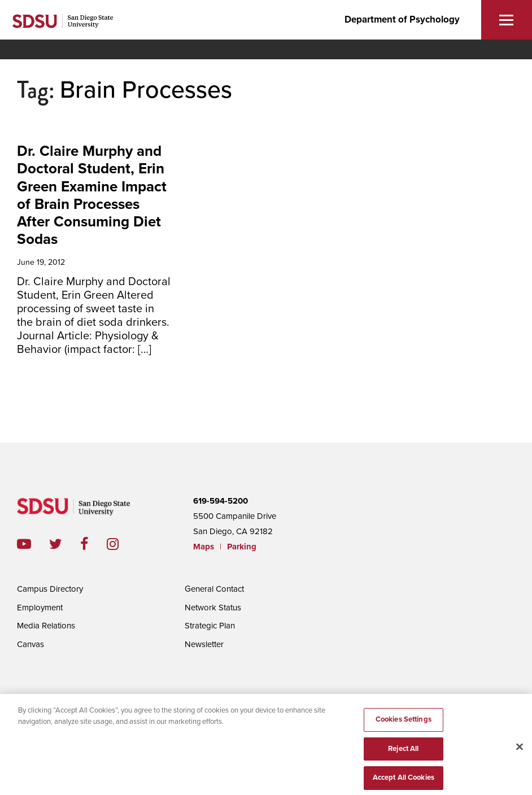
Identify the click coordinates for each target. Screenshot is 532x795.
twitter (65, 544)
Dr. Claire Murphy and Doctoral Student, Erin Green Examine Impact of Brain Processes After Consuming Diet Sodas (92, 195)
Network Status (213, 608)
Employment (40, 608)
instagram (122, 544)
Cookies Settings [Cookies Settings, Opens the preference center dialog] (404, 723)
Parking (242, 547)
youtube (24, 544)
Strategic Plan (210, 626)
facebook (93, 544)
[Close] (520, 752)
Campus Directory (50, 589)
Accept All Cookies (404, 782)
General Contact (214, 589)
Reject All (403, 753)
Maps (204, 547)
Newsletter (204, 644)
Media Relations (46, 626)
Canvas (30, 644)
